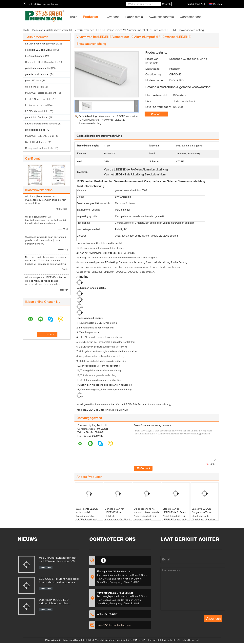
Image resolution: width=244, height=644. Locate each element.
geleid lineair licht (35, 87)
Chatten (158, 114)
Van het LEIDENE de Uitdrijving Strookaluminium (102, 410)
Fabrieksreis (134, 17)
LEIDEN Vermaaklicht (37, 111)
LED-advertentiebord (36, 105)
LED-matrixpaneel (35, 56)
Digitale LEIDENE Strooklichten (42, 62)
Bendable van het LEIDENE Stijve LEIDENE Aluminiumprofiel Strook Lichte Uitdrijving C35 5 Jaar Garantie (118, 518)
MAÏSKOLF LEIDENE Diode (40, 136)
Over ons (113, 17)
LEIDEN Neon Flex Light (38, 99)
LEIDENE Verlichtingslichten (40, 44)
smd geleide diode (35, 130)
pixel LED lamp (33, 80)
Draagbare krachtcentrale (39, 148)
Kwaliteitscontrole (161, 17)
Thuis (73, 17)
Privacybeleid (52, 640)
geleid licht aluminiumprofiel (99, 404)
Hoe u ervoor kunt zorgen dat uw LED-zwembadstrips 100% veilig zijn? (58, 560)
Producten (91, 17)
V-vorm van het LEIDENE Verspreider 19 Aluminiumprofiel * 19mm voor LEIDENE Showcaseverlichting (108, 120)
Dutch (218, 4)
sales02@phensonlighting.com (45, 4)
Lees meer (46, 567)
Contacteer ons (191, 17)
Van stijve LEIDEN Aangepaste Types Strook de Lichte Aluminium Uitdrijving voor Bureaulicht (203, 516)
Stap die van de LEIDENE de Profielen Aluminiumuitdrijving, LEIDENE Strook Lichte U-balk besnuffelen (175, 516)
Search (166, 4)
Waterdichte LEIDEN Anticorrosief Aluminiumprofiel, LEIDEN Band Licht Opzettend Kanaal (87, 516)
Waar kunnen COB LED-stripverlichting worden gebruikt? (54, 602)
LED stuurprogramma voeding (41, 124)
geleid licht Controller (37, 117)
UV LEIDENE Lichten (36, 142)
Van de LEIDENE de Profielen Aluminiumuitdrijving (143, 404)
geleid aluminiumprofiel (59, 30)
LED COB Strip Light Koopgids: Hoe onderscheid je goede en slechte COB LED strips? (59, 581)
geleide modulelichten (37, 74)
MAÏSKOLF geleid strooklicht (41, 93)
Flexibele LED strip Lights (39, 50)
